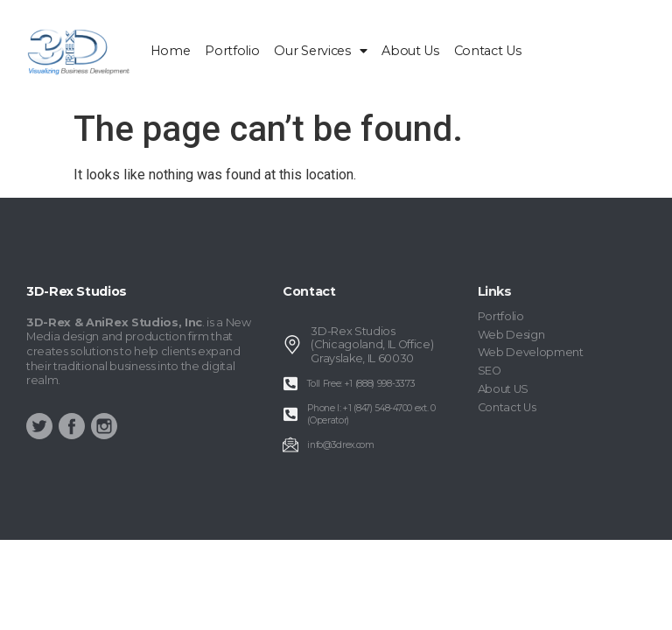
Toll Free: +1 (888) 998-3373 (361, 384)
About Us (410, 51)
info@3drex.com (341, 445)
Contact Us (488, 51)
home (171, 51)
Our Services (320, 51)
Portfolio (232, 51)
